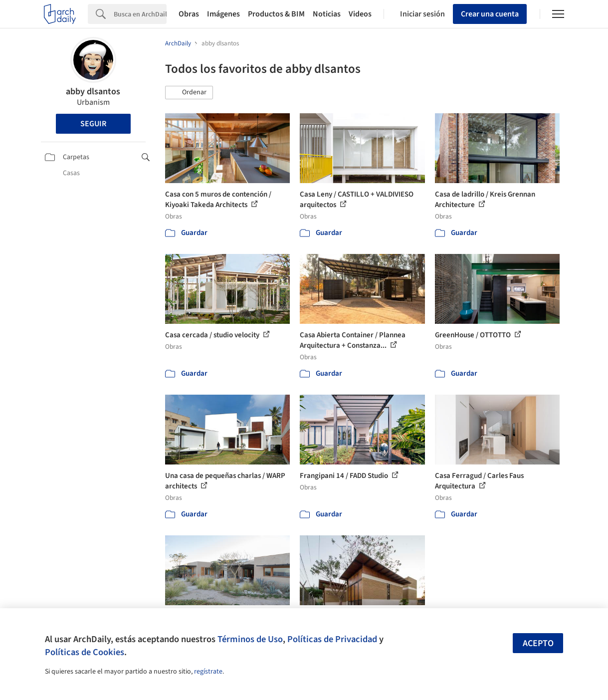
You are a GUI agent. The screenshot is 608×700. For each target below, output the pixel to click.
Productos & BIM (276, 14)
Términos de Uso (250, 639)
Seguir (93, 124)
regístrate (208, 672)
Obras (189, 14)
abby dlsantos (93, 92)
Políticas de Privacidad (332, 639)
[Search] (140, 14)
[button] (189, 93)
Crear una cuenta (490, 14)
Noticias (327, 14)
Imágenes (223, 14)
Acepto (538, 643)
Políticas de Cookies (85, 652)
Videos (360, 14)
